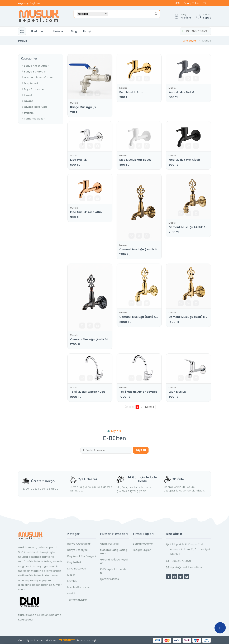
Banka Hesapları (143, 543)
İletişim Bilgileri (142, 549)
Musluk (74, 103)
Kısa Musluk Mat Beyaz (135, 160)
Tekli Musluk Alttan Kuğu (88, 392)
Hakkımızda (39, 31)
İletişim (88, 31)
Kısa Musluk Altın (131, 92)
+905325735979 (193, 31)
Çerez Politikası (110, 578)
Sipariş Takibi (191, 3)
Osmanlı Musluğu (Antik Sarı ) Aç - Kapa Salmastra (188, 227)
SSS (178, 3)
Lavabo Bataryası (34, 107)
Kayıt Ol (141, 450)
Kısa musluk (78, 160)
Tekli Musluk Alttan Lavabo (138, 392)
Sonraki (150, 407)
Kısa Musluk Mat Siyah (184, 160)
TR (205, 3)
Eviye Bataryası (32, 89)
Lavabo (27, 101)
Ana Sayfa (190, 41)
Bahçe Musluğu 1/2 (83, 107)
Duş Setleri (29, 83)
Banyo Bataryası (33, 72)
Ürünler (58, 31)
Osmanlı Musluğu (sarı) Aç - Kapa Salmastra (139, 317)
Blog (74, 31)
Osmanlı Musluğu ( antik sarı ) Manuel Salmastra (139, 250)
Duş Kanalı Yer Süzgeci (37, 77)
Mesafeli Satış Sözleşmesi (114, 551)
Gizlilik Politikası (110, 543)
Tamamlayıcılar (33, 119)
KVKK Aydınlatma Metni (114, 570)
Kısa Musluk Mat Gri (182, 92)
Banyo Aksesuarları (35, 66)
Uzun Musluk (177, 392)
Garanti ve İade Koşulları (114, 561)
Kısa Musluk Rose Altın (86, 212)
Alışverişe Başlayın (29, 3)
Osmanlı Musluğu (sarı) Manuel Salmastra (188, 317)
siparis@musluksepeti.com (187, 567)
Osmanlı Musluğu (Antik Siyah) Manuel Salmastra (90, 339)
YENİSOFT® (67, 640)
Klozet (26, 95)
